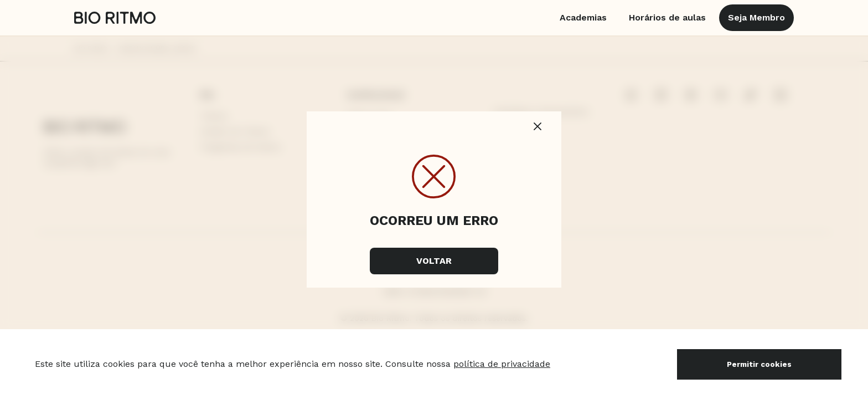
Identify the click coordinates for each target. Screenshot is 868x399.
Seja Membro (756, 17)
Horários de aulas (667, 17)
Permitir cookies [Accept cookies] (759, 364)
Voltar (434, 261)
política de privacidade (502, 364)
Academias (583, 17)
